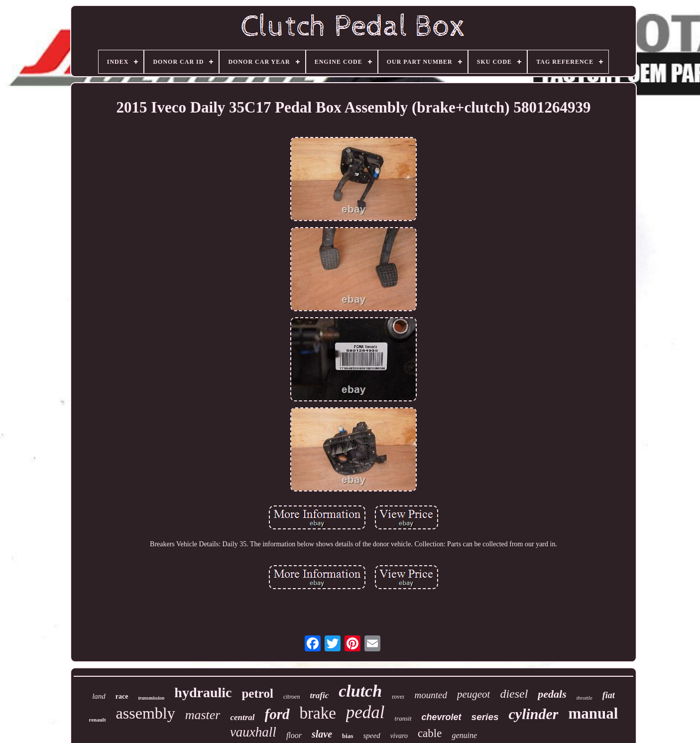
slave (322, 734)
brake (318, 713)
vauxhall (253, 732)
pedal (365, 712)
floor (294, 735)
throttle (584, 698)
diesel (514, 694)
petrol (257, 693)
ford (277, 714)
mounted (430, 695)
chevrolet (442, 717)
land (99, 696)
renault (98, 720)
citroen (292, 697)
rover (398, 697)
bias (348, 736)
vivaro (399, 736)
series (485, 717)
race (122, 696)
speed (372, 736)
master (203, 715)
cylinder (534, 714)
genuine (464, 735)
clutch (360, 691)
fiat (609, 695)
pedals (552, 694)
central (242, 717)
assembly (146, 713)
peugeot (473, 694)
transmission (152, 698)
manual (593, 713)
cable (430, 733)
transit (403, 718)
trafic (319, 695)
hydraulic (203, 692)
